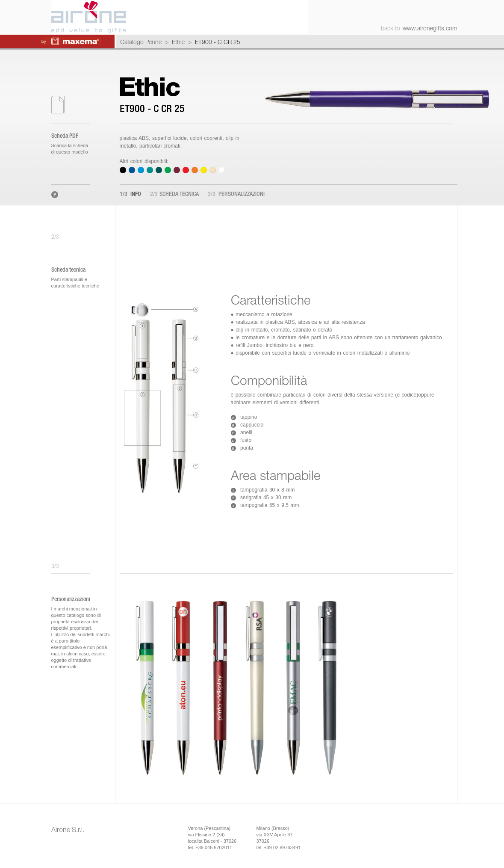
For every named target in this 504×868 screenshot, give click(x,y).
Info (130, 195)
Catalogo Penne (141, 42)
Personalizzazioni (236, 195)
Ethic (178, 42)
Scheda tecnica (174, 195)
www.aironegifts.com (430, 28)
